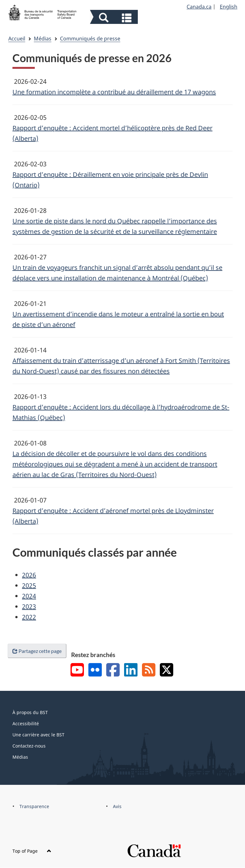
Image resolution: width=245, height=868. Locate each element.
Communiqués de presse (90, 39)
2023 (29, 607)
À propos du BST (30, 712)
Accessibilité (26, 723)
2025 (29, 586)
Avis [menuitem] (117, 806)
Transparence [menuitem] (34, 806)
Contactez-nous (29, 746)
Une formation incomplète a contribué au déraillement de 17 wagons (114, 92)
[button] (115, 18)
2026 (29, 575)
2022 (29, 617)
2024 (29, 596)
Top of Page (32, 851)
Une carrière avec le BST (38, 735)
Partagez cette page (37, 651)
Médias (43, 39)
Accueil (17, 39)
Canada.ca (199, 7)
